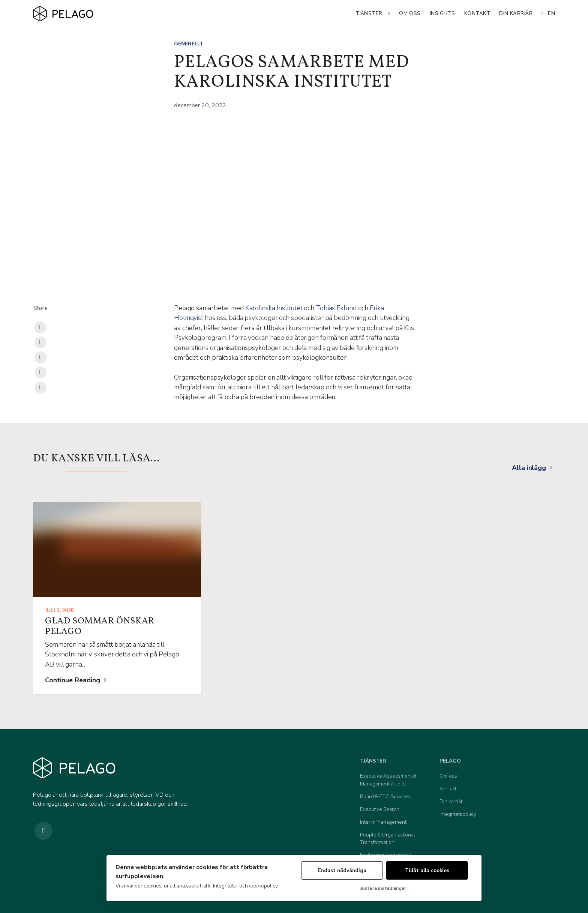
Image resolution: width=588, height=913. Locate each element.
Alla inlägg (529, 468)
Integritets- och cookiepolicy (245, 886)
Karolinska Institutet (274, 308)
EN (548, 13)
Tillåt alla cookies (427, 870)
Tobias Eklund (336, 308)
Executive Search (380, 809)
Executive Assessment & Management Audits (388, 780)
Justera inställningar (383, 888)
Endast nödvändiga (342, 870)
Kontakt (477, 13)
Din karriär (516, 13)
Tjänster (369, 13)
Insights (442, 13)
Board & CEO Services (385, 797)
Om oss (410, 13)
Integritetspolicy (458, 814)
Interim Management (383, 822)
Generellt (189, 44)
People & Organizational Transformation (388, 839)
